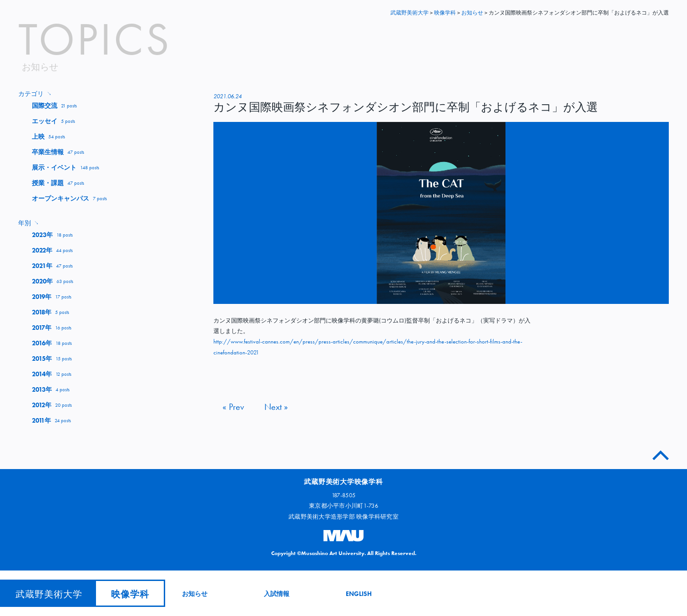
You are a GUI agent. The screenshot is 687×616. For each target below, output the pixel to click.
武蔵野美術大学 (409, 13)
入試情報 (277, 594)
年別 (28, 223)
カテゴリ (35, 94)
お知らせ (195, 594)
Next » (276, 407)
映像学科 (130, 594)
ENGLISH (359, 594)
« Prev (233, 407)
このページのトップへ (661, 453)
